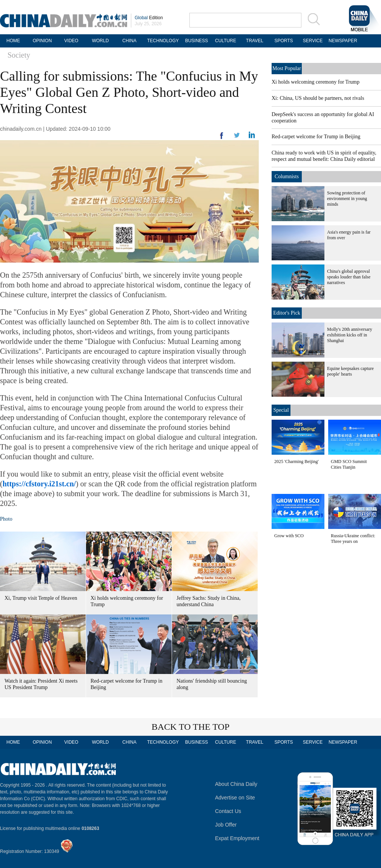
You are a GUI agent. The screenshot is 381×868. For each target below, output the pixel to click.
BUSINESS (197, 41)
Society (19, 55)
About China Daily (236, 784)
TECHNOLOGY (163, 41)
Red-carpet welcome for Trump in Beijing (316, 137)
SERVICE (313, 41)
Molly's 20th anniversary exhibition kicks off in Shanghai (350, 335)
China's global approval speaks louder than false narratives (349, 277)
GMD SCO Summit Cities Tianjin (349, 464)
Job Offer (226, 825)
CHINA (129, 41)
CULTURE (226, 41)
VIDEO (71, 41)
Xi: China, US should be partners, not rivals (318, 98)
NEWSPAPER (342, 41)
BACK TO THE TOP (191, 727)
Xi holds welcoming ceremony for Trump (316, 82)
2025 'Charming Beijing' (297, 462)
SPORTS (283, 41)
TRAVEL (255, 41)
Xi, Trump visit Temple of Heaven (41, 598)
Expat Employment (237, 838)
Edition (149, 18)
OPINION (42, 41)
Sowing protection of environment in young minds (347, 199)
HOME (13, 41)
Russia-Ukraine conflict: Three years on (353, 539)
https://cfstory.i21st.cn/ (39, 484)
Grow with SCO (289, 536)
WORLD (101, 41)
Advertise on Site (235, 798)
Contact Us (228, 811)
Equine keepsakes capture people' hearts (350, 371)
